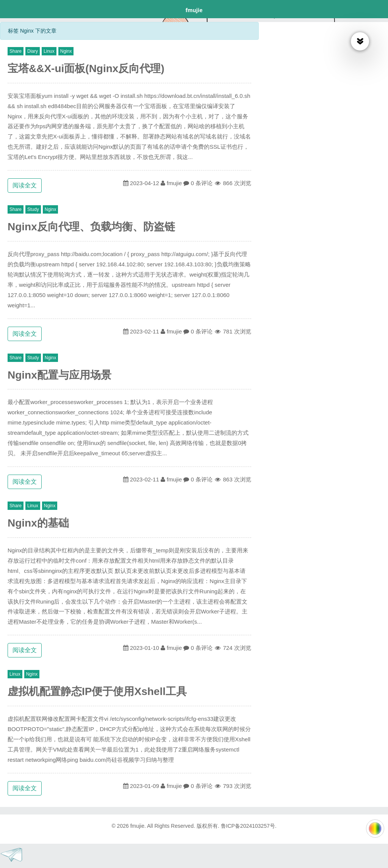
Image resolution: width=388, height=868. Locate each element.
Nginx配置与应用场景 (59, 375)
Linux (49, 51)
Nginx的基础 (38, 523)
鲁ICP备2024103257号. (249, 826)
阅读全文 (25, 185)
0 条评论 (202, 183)
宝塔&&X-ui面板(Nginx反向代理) (86, 68)
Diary (33, 51)
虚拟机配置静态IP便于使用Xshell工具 (97, 691)
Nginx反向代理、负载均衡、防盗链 (91, 227)
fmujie (194, 10)
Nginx (66, 51)
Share (16, 51)
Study (33, 209)
